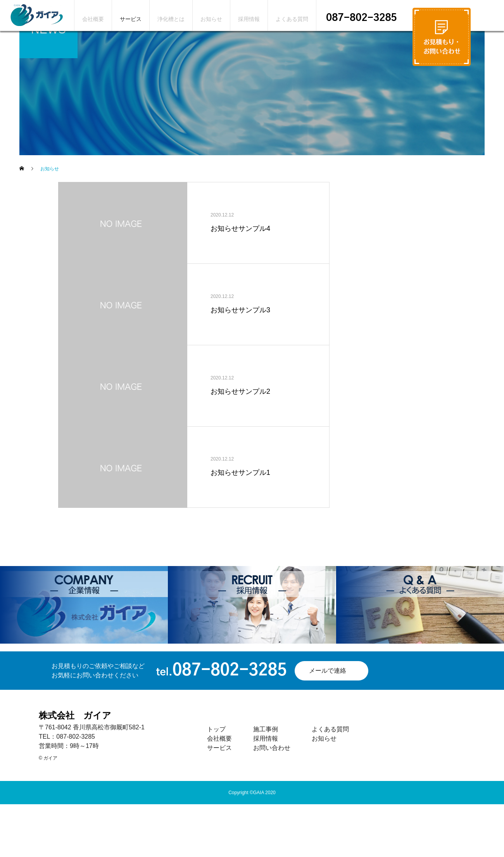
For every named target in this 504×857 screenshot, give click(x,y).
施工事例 (266, 729)
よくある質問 (292, 19)
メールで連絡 (328, 671)
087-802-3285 (362, 18)
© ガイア (48, 758)
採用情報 (249, 19)
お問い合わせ (272, 748)
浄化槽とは (171, 19)
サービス (131, 19)
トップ (216, 729)
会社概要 (93, 19)
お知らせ (211, 19)
